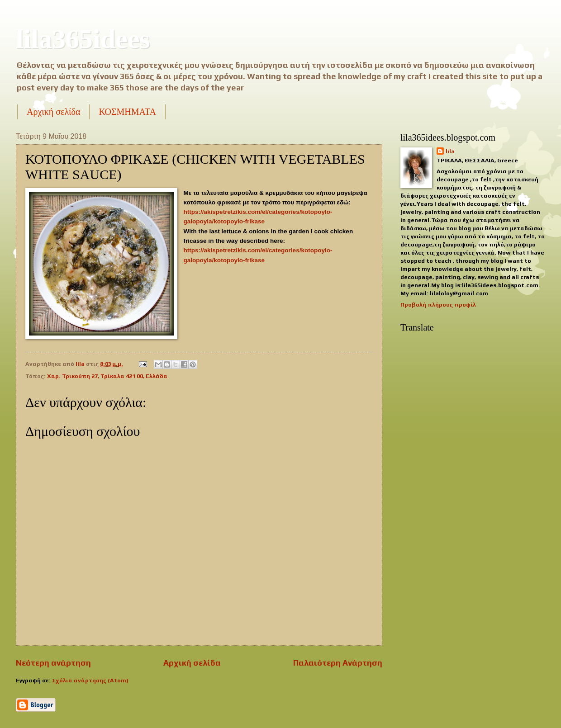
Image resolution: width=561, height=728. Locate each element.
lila (450, 151)
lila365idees (83, 39)
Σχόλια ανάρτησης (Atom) (90, 680)
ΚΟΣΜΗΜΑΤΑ (127, 112)
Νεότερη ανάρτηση (53, 663)
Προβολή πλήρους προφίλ (438, 305)
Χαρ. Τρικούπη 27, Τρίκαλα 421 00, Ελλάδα (107, 376)
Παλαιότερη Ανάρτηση (338, 663)
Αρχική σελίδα (53, 112)
